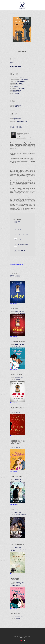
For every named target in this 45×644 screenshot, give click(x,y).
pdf (16, 245)
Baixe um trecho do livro (22, 47)
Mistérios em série (16, 67)
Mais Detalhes (13, 304)
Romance (18, 619)
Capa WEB (20, 240)
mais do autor (21, 134)
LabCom (22, 642)
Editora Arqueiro (23, 5)
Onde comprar (22, 51)
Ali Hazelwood (19, 617)
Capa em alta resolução (23, 234)
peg (16, 240)
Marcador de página (22, 250)
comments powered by (17, 264)
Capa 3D (20, 229)
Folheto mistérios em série (23, 245)
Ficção (12, 63)
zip (16, 229)
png (16, 234)
